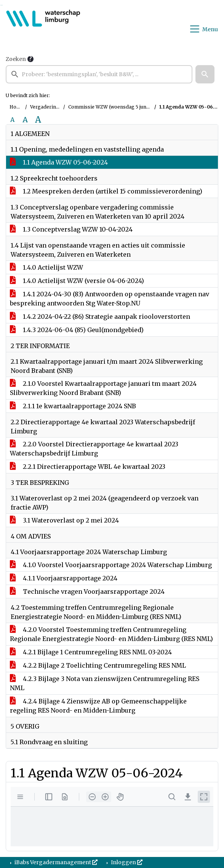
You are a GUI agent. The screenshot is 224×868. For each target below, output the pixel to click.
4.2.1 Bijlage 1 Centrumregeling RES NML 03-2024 (91, 652)
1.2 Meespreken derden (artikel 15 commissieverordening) (106, 191)
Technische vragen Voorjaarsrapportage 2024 (87, 591)
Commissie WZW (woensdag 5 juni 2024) (115, 107)
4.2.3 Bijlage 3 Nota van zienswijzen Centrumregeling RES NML (105, 683)
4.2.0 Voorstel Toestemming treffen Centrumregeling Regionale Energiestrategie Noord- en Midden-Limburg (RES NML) (111, 634)
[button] (205, 74)
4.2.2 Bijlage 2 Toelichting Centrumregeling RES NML (98, 665)
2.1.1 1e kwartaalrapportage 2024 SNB (73, 406)
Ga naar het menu (2, 5)
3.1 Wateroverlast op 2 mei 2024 (64, 520)
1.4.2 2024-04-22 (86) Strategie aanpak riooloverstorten (100, 317)
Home (17, 107)
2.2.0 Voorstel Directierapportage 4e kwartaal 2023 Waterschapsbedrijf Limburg (94, 449)
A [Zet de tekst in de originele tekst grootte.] (12, 120)
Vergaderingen (47, 107)
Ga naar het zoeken (1, 5)
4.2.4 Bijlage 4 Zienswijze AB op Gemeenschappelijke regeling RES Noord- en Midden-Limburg (98, 706)
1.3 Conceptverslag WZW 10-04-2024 (71, 229)
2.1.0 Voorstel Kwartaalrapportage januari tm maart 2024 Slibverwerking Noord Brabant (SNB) (103, 388)
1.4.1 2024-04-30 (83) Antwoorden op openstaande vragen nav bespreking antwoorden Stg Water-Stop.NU (110, 299)
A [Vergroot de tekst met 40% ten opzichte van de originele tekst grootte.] (38, 120)
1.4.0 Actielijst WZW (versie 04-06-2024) (77, 281)
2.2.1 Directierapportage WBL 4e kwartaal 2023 (88, 467)
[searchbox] (99, 74)
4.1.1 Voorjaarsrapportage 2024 (64, 578)
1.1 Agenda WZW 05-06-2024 (59, 162)
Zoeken (16, 59)
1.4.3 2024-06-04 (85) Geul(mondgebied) (77, 330)
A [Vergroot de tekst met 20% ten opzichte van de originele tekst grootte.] (25, 120)
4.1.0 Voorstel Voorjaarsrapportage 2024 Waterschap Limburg (111, 565)
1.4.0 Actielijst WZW (46, 267)
